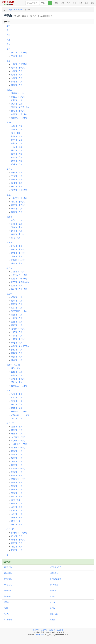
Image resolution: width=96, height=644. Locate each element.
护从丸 (6, 614)
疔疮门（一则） (18, 476)
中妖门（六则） (18, 336)
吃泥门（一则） (18, 547)
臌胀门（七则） (18, 183)
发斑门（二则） (18, 315)
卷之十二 (10, 390)
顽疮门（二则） (18, 507)
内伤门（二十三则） (20, 279)
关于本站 (36, 630)
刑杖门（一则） (18, 524)
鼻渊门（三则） (18, 104)
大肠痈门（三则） (19, 437)
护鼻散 (52, 596)
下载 (81, 3)
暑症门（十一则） (19, 202)
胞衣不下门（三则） (20, 411)
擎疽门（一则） (18, 486)
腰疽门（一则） (18, 483)
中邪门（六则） (18, 332)
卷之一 (9, 49)
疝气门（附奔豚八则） (20, 282)
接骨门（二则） (18, 511)
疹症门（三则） (18, 543)
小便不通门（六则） (20, 275)
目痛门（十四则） (19, 111)
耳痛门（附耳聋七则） (20, 107)
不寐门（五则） (18, 147)
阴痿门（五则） (18, 286)
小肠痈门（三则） (19, 441)
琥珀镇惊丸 (8, 579)
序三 (8, 35)
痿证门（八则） (18, 209)
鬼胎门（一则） (18, 401)
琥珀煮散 (53, 591)
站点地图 (60, 630)
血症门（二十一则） (20, 114)
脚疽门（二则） (18, 490)
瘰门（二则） (17, 500)
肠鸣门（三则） (18, 343)
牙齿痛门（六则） (19, 97)
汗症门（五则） (18, 224)
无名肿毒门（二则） (20, 444)
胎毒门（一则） (18, 550)
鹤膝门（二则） (18, 297)
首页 (10, 10)
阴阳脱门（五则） (19, 260)
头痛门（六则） (18, 78)
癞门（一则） (17, 521)
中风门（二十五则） (20, 64)
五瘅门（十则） (18, 227)
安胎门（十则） (18, 394)
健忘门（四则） (18, 150)
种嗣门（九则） (18, 360)
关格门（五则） (18, 173)
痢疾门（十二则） (19, 234)
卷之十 (9, 294)
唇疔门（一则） (18, 497)
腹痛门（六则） (18, 82)
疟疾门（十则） (18, 246)
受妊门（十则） (18, 382)
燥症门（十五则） (19, 205)
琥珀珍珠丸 (54, 573)
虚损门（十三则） (19, 249)
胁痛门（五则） (18, 75)
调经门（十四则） (19, 379)
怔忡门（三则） (18, 136)
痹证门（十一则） (19, 68)
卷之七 (9, 217)
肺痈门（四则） (18, 430)
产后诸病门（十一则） (20, 415)
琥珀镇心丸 (8, 585)
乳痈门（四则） (18, 462)
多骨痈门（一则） (19, 469)
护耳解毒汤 (8, 620)
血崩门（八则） (18, 375)
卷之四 (9, 122)
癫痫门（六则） (18, 154)
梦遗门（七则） (18, 256)
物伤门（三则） (18, 517)
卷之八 (9, 242)
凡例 (8, 44)
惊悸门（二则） (18, 140)
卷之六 (9, 195)
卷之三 (9, 90)
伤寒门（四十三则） (20, 53)
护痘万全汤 (54, 614)
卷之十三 (10, 423)
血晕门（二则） (18, 408)
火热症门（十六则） (20, 198)
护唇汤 (52, 608)
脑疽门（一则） (18, 451)
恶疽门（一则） (18, 472)
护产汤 (52, 602)
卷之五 (9, 169)
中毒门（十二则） (19, 339)
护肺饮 (52, 620)
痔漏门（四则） (18, 504)
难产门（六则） (18, 404)
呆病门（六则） (18, 161)
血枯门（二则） (18, 372)
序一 (8, 26)
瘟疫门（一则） (18, 357)
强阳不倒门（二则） (20, 311)
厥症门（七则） (18, 187)
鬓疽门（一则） (18, 493)
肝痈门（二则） (18, 434)
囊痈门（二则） (18, 455)
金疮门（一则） (18, 514)
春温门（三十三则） (20, 190)
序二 (8, 30)
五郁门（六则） (18, 126)
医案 (87, 3)
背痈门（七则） (18, 427)
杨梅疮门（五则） (19, 479)
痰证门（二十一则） (20, 289)
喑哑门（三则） (18, 353)
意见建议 (52, 630)
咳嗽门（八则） (18, 129)
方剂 (68, 3)
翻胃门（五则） (18, 180)
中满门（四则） (18, 176)
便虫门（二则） (18, 536)
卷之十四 (10, 529)
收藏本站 (44, 630)
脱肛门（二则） (18, 308)
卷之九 (9, 268)
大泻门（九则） (18, 231)
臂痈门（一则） (18, 458)
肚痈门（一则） (18, 465)
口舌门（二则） (18, 100)
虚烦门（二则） (18, 143)
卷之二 (9, 61)
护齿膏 (6, 608)
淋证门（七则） (18, 263)
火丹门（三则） (18, 318)
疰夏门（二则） (18, 325)
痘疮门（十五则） (19, 540)
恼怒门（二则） (18, 350)
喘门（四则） (17, 133)
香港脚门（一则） (19, 329)
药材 (62, 3)
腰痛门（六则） (18, 85)
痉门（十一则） (18, 220)
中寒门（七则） (18, 56)
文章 (93, 3)
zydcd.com (40, 635)
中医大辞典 (18, 10)
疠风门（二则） (18, 301)
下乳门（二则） (18, 418)
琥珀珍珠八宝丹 (56, 567)
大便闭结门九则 (18, 272)
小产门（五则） (18, 397)
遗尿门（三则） (18, 304)
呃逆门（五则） (18, 164)
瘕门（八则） (17, 238)
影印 (74, 3)
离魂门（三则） (18, 322)
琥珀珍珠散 (8, 573)
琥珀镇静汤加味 (56, 579)
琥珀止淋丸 (54, 585)
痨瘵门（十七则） (19, 253)
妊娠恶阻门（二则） (20, 386)
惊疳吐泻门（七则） (20, 533)
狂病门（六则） (18, 157)
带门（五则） (17, 368)
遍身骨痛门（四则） (20, 118)
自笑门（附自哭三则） (20, 346)
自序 (8, 40)
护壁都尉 (7, 602)
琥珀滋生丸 (8, 596)
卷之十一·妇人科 (13, 365)
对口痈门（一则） (19, 448)
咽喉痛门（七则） (19, 93)
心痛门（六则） (18, 71)
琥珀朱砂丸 (8, 591)
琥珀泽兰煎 (8, 567)
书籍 (56, 3)
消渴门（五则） (18, 212)
